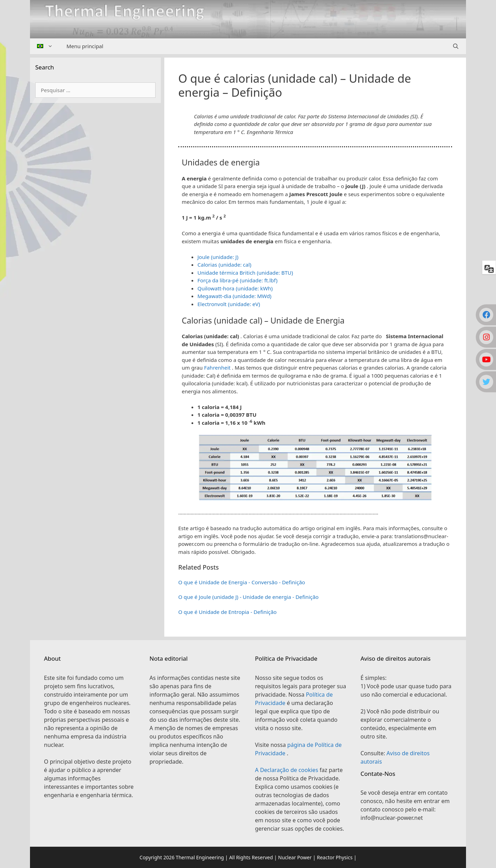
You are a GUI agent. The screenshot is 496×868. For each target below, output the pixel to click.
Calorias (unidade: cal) (224, 265)
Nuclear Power (295, 857)
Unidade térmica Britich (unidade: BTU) (245, 273)
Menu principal (85, 46)
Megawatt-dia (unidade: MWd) (234, 296)
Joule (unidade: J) (218, 257)
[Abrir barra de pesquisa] (456, 46)
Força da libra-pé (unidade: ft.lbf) (238, 280)
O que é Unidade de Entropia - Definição (227, 612)
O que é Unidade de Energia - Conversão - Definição (242, 582)
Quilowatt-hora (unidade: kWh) (235, 288)
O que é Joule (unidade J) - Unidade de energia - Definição (248, 597)
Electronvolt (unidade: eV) (229, 304)
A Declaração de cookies (287, 770)
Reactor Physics (335, 857)
